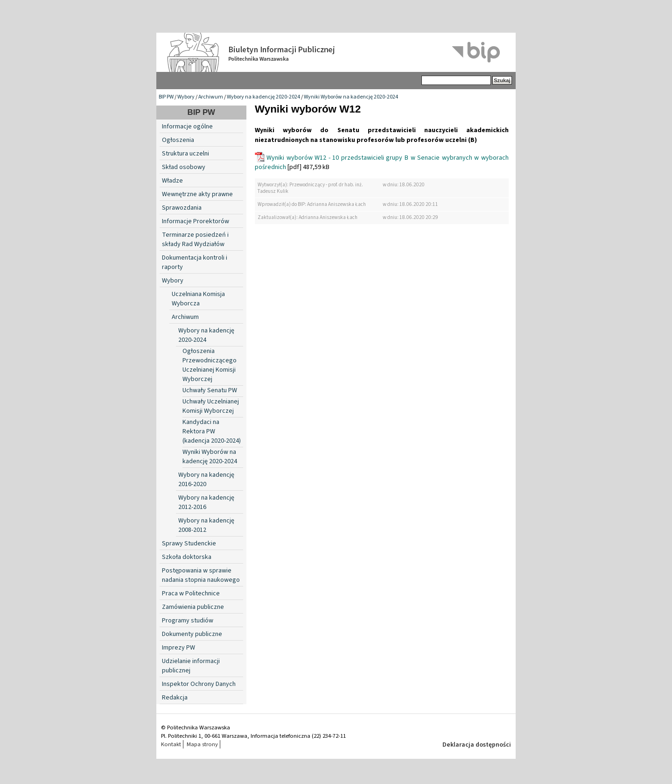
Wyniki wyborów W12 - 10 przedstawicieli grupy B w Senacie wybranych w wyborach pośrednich (382, 162)
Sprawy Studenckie (189, 544)
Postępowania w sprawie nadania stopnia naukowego (201, 575)
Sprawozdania (182, 208)
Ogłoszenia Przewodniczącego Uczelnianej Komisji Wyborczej (210, 365)
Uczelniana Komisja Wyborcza (198, 299)
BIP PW (166, 97)
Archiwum (211, 97)
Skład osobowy (184, 167)
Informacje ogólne (187, 127)
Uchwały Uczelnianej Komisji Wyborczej (211, 406)
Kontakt (171, 744)
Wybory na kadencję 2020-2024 (263, 97)
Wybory (186, 97)
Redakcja (175, 698)
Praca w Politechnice (191, 593)
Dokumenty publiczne (192, 634)
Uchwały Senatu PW (210, 390)
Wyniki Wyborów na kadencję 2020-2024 (351, 97)
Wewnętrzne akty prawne (197, 194)
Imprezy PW (178, 648)
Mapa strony (202, 744)
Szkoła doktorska (187, 557)
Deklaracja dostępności (477, 745)
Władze (172, 181)
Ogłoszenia (178, 140)
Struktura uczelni (185, 154)
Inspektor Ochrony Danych (199, 684)
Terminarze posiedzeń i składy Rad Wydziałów (195, 240)
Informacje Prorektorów (196, 221)
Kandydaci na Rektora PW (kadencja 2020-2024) (212, 431)
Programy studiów (188, 621)
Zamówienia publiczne (193, 607)
